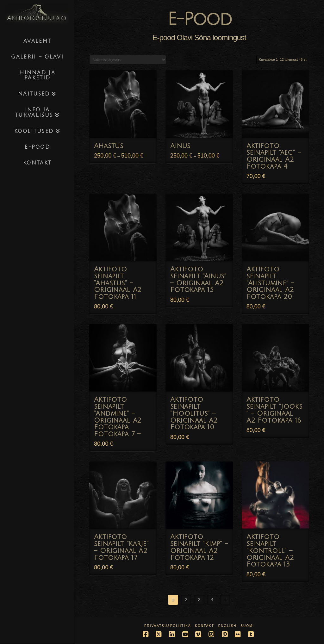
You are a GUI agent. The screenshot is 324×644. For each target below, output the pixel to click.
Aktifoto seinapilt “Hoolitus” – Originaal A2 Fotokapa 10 (194, 413)
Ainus (180, 146)
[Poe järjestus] (128, 60)
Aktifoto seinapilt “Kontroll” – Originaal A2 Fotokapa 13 (270, 551)
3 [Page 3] (199, 600)
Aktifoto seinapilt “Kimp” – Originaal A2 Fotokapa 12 (199, 547)
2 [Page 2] (186, 600)
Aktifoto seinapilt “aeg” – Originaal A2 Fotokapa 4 (274, 156)
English (227, 626)
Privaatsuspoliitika (168, 626)
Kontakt (204, 626)
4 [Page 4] (212, 600)
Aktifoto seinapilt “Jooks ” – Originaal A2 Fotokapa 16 (274, 410)
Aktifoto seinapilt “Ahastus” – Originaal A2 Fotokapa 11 (118, 283)
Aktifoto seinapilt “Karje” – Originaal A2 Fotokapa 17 (121, 547)
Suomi (247, 626)
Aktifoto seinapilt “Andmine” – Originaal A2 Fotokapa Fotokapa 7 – (118, 417)
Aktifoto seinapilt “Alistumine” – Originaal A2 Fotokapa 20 (271, 283)
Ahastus (109, 146)
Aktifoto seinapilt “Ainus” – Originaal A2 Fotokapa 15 (198, 280)
